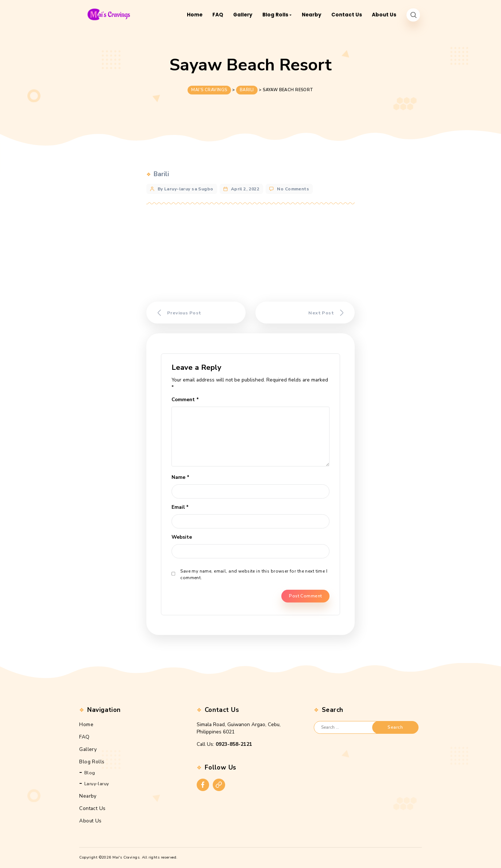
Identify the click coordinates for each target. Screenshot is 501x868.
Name (180, 477)
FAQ (84, 737)
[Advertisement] (251, 253)
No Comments (293, 187)
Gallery (88, 749)
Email (180, 507)
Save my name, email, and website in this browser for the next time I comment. (254, 574)
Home (86, 724)
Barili (161, 172)
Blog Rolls (92, 762)
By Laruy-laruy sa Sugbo (186, 187)
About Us (90, 821)
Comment (185, 400)
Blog (90, 773)
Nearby (88, 796)
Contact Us (92, 808)
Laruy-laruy (97, 784)
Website (182, 537)
